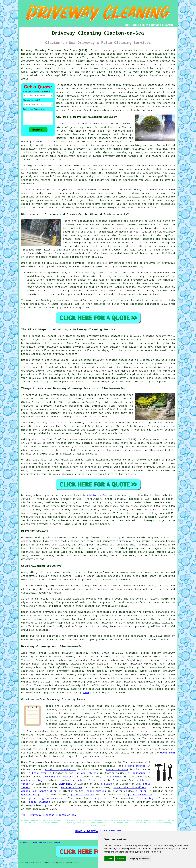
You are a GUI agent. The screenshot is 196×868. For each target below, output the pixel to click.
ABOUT (145, 25)
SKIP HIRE (65, 784)
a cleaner (108, 784)
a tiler (141, 791)
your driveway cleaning (57, 474)
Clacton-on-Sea (97, 495)
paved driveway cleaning (118, 728)
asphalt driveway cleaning (156, 728)
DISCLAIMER (168, 25)
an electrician (71, 788)
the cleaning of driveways (131, 746)
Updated (58, 843)
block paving (144, 798)
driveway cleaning (146, 61)
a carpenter (99, 798)
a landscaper (137, 773)
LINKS (136, 25)
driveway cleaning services (65, 263)
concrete (104, 92)
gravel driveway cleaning (87, 724)
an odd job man (87, 773)
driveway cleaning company (148, 336)
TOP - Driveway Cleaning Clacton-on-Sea (49, 815)
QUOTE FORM (167, 753)
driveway (126, 50)
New (50, 843)
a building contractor (60, 770)
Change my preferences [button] (139, 859)
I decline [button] (121, 859)
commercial (120, 450)
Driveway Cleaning (38, 843)
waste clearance (117, 770)
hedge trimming (40, 802)
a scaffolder (113, 777)
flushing (43, 382)
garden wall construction (39, 791)
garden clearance (82, 795)
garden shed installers (129, 788)
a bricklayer (38, 773)
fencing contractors (59, 777)
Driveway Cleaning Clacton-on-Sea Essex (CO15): (55, 50)
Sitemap (23, 843)
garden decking (32, 780)
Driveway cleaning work (37, 495)
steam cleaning (61, 576)
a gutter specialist (138, 795)
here (86, 693)
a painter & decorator (89, 780)
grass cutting (96, 791)
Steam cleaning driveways (39, 612)
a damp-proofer (135, 766)
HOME (127, 25)
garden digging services (45, 798)
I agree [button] (109, 859)
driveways (104, 135)
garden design (31, 795)
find (32, 653)
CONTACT (155, 25)
